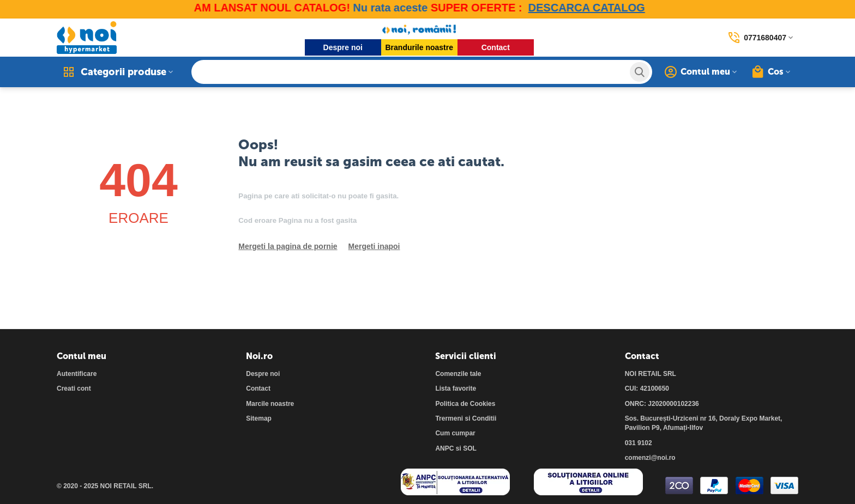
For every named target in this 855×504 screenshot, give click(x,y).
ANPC (444, 448)
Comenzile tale (458, 374)
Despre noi (343, 47)
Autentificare (77, 374)
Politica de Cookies (465, 404)
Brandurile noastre (419, 47)
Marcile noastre (270, 404)
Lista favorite (456, 388)
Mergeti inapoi (374, 246)
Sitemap (259, 418)
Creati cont (74, 388)
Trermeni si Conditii (466, 418)
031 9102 (639, 443)
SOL (470, 448)
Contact (496, 47)
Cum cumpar (455, 433)
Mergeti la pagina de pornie (288, 246)
